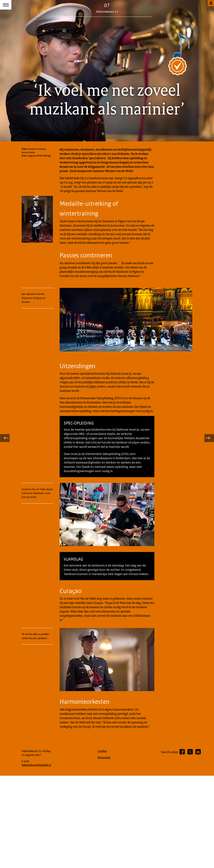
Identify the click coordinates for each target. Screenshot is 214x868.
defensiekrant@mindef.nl (38, 856)
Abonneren (105, 843)
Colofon (103, 836)
